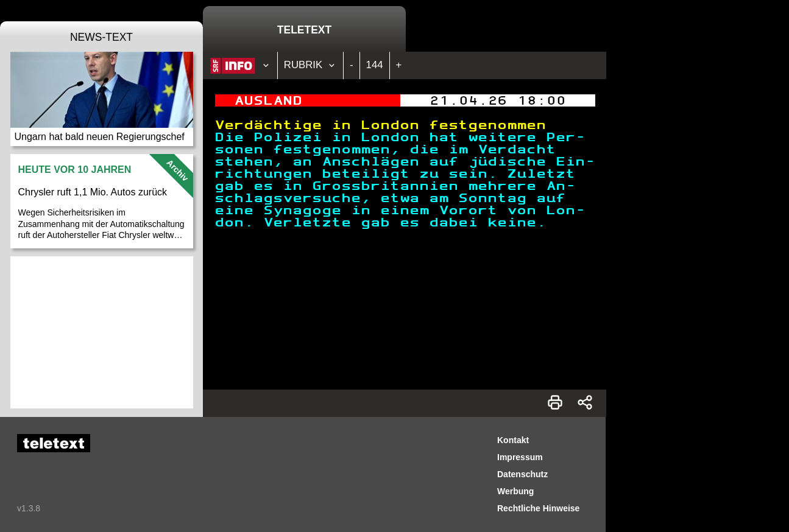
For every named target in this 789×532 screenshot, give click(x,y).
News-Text (101, 37)
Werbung (515, 491)
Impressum (520, 457)
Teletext (304, 30)
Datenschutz (522, 474)
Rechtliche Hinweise (538, 508)
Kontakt (513, 440)
